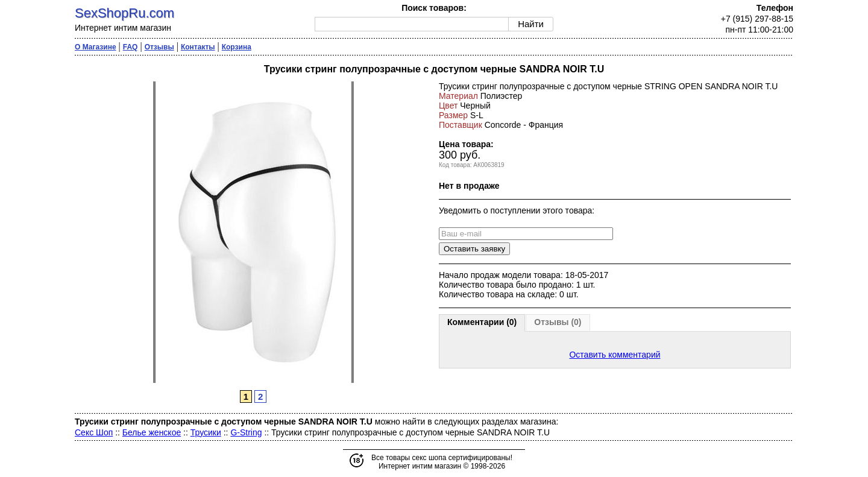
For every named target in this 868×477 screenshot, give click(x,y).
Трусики (206, 432)
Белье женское (152, 432)
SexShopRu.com (124, 13)
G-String (246, 432)
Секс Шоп (94, 432)
